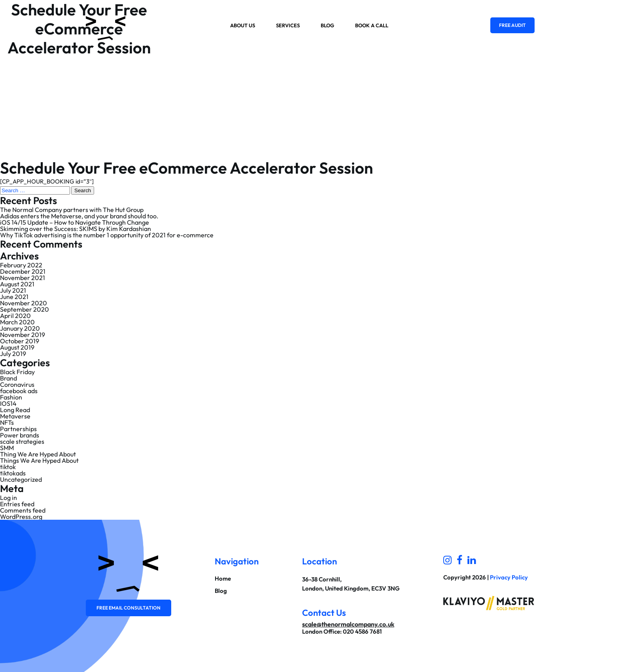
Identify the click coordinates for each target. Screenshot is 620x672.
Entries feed (17, 504)
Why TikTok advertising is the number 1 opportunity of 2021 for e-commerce (107, 235)
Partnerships (18, 429)
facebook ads (19, 391)
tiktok (8, 467)
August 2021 (17, 284)
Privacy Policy (509, 577)
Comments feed (23, 510)
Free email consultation (129, 608)
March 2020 (17, 322)
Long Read (15, 410)
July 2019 (13, 354)
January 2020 (20, 328)
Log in (9, 498)
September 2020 (25, 309)
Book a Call (372, 25)
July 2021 (13, 290)
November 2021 (23, 278)
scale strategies (22, 441)
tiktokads (13, 473)
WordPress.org (21, 517)
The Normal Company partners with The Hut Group (72, 210)
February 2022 (21, 265)
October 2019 (20, 341)
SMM (7, 448)
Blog (327, 25)
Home (223, 578)
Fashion (11, 397)
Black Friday (17, 372)
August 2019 (17, 347)
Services (288, 25)
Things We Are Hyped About (39, 460)
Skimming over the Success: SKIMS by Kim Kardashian (76, 229)
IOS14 (8, 403)
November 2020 (24, 303)
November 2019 (23, 335)
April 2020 (15, 316)
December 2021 (23, 271)
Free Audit (512, 25)
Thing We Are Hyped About (38, 454)
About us (243, 25)
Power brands (20, 435)
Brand (9, 378)
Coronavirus (17, 384)
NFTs (7, 422)
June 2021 (14, 297)
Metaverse (15, 416)
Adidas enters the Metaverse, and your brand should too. (79, 216)
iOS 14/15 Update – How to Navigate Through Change (75, 222)
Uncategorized (21, 479)
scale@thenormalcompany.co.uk (348, 624)
